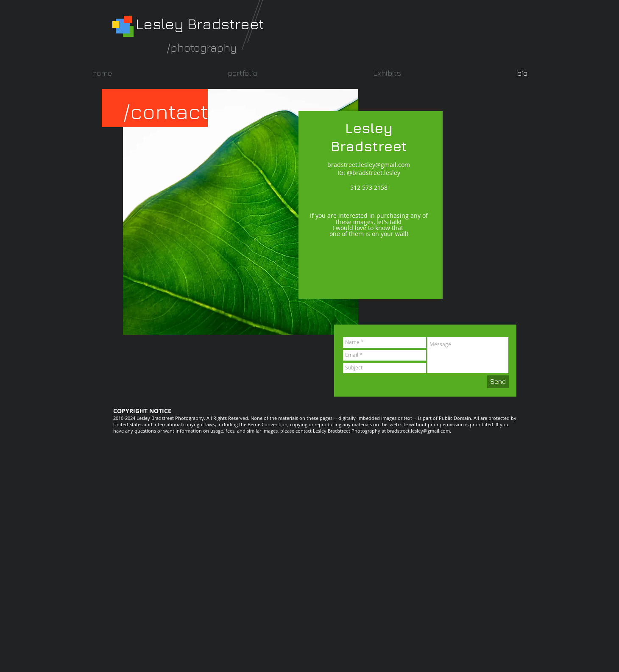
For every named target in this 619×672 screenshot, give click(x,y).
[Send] (498, 382)
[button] (242, 73)
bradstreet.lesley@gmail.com (369, 165)
